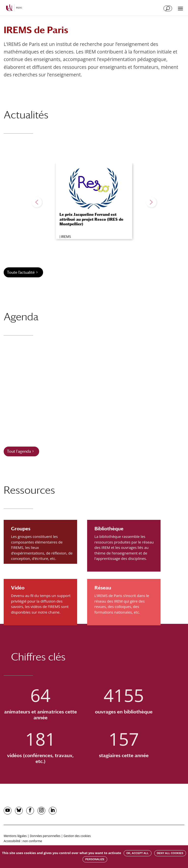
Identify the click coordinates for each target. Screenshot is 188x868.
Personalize (95, 859)
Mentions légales (15, 836)
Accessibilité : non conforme (23, 841)
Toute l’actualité (21, 272)
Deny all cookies (170, 853)
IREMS (66, 237)
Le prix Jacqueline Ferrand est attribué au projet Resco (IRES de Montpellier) (91, 219)
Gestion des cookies (77, 836)
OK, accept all (137, 853)
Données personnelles (45, 836)
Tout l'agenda (19, 451)
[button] (37, 202)
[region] (94, 202)
